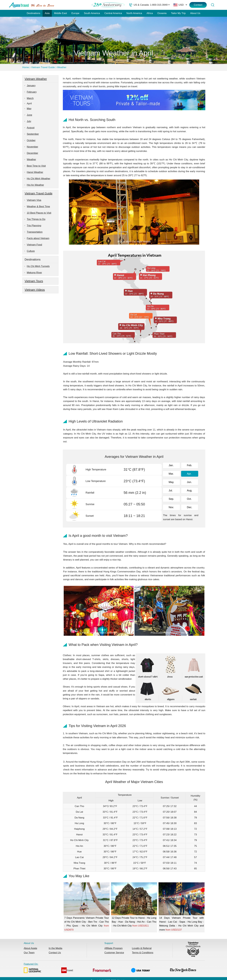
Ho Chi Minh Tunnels (38, 266)
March (30, 98)
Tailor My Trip (178, 13)
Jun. (189, 482)
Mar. (171, 474)
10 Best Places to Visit (39, 213)
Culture (31, 251)
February (32, 92)
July (29, 121)
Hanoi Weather (35, 172)
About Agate (30, 948)
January (31, 86)
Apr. (189, 474)
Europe (75, 13)
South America (92, 13)
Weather (62, 67)
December (32, 153)
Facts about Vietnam (38, 238)
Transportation (35, 232)
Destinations (34, 13)
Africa (150, 13)
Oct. (189, 499)
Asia (47, 13)
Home (26, 67)
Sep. (171, 499)
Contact (198, 5)
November (32, 147)
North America (134, 13)
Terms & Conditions (143, 953)
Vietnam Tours (34, 281)
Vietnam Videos (35, 290)
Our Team (29, 953)
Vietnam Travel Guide (43, 67)
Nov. (171, 507)
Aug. (190, 491)
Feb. (190, 465)
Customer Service (114, 953)
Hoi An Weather (35, 185)
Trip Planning (34, 226)
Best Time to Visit (36, 166)
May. (171, 482)
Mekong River (34, 273)
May (29, 109)
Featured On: (110, 968)
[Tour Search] (213, 5)
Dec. (190, 507)
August (31, 128)
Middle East (61, 13)
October (31, 140)
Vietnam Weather (36, 79)
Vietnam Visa (34, 200)
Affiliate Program (113, 948)
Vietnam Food (34, 245)
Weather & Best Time (38, 206)
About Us (195, 13)
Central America (113, 13)
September (33, 134)
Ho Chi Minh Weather (39, 179)
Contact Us (55, 953)
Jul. (171, 491)
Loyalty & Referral (142, 948)
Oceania (162, 13)
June (29, 115)
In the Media (55, 948)
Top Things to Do (36, 219)
